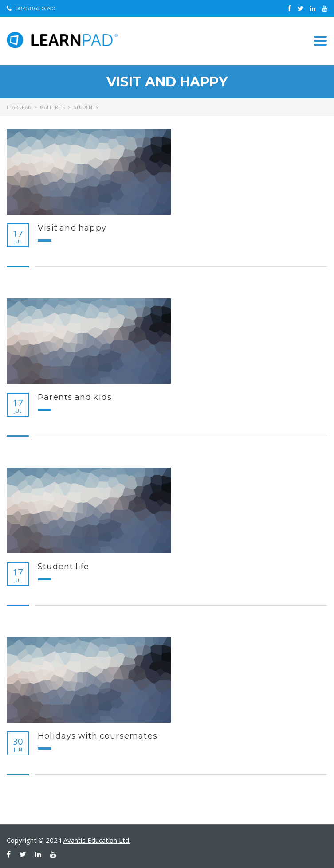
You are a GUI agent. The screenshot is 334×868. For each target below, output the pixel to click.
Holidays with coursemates (98, 736)
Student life (63, 567)
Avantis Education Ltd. (97, 840)
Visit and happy (72, 228)
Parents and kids (75, 397)
